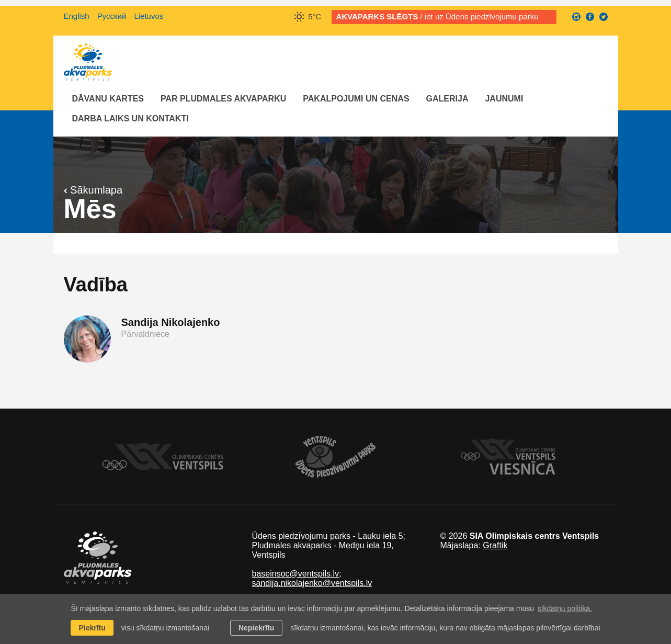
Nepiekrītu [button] (256, 628)
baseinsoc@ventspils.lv (295, 574)
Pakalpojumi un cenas (356, 99)
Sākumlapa (93, 190)
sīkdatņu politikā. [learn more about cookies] (565, 608)
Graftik (495, 545)
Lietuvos (149, 16)
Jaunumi (504, 99)
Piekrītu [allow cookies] (92, 628)
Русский (112, 16)
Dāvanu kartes (108, 99)
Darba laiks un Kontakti (130, 118)
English (77, 16)
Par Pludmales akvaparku (223, 99)
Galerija (447, 99)
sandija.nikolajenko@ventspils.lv (312, 583)
